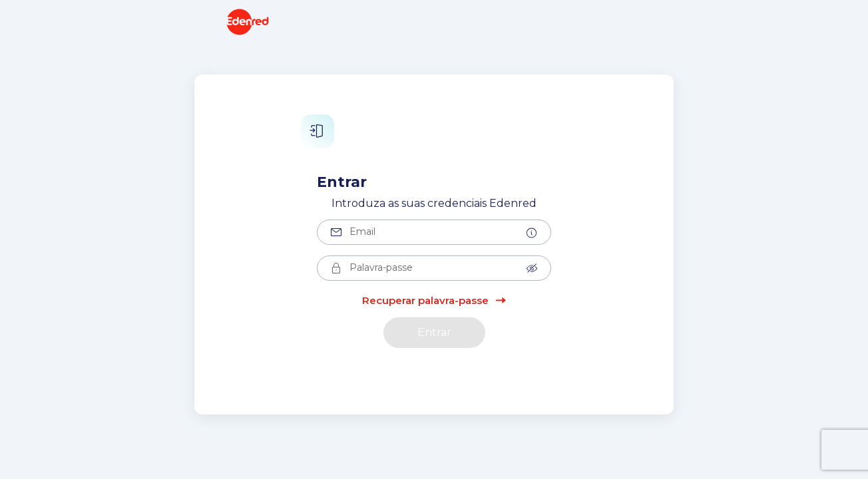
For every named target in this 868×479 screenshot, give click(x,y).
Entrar (434, 332)
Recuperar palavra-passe (425, 300)
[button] (532, 233)
